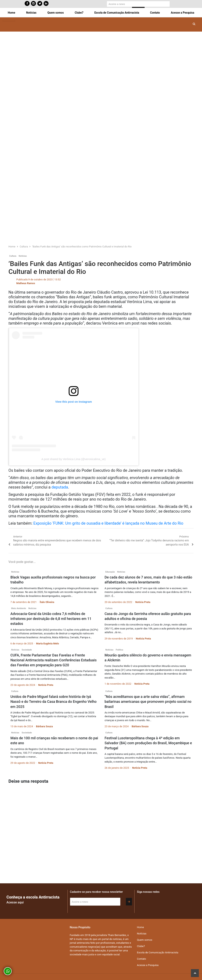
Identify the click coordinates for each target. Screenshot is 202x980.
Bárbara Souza (44, 726)
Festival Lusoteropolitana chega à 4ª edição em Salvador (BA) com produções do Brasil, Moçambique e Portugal (148, 743)
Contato (155, 13)
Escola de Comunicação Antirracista (117, 13)
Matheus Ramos (26, 283)
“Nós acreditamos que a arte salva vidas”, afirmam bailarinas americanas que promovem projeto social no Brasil (148, 702)
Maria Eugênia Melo (48, 644)
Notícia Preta (143, 602)
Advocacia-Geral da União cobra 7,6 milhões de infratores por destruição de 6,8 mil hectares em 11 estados (51, 619)
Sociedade (27, 650)
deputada (60, 487)
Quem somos (56, 13)
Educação (110, 572)
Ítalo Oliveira (47, 602)
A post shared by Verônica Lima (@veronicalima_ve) (73, 459)
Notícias (31, 13)
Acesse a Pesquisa (182, 13)
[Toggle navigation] (9, 21)
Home (12, 13)
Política (119, 650)
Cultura (13, 256)
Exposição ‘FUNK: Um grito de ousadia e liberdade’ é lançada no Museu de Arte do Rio (108, 523)
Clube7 (79, 13)
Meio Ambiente (19, 608)
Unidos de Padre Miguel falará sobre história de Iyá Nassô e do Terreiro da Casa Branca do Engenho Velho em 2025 (54, 702)
